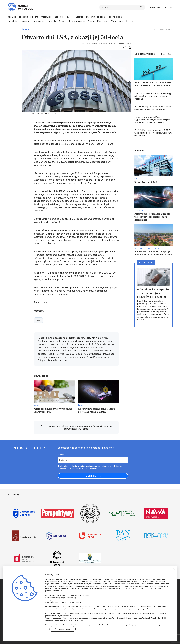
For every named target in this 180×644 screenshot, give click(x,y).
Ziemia (80, 17)
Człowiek (46, 17)
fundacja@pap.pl (118, 618)
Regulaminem (99, 426)
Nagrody (51, 21)
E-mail (61, 455)
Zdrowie (59, 17)
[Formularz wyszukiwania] (122, 7)
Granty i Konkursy (98, 21)
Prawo (63, 21)
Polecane (146, 262)
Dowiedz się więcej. (153, 625)
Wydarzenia (117, 21)
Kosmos (12, 17)
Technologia (116, 17)
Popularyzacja (77, 21)
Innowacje (38, 21)
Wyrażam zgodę (62, 629)
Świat (25, 30)
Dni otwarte (41, 141)
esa (38, 320)
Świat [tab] (170, 54)
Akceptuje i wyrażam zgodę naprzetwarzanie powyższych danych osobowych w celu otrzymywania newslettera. (91, 467)
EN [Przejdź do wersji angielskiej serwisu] (171, 7)
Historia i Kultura (29, 17)
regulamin (73, 466)
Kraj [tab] (163, 54)
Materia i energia (96, 17)
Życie (70, 17)
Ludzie (130, 21)
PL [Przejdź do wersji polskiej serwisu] (166, 7)
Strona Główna (159, 29)
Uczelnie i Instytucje (19, 21)
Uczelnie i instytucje (148, 248)
